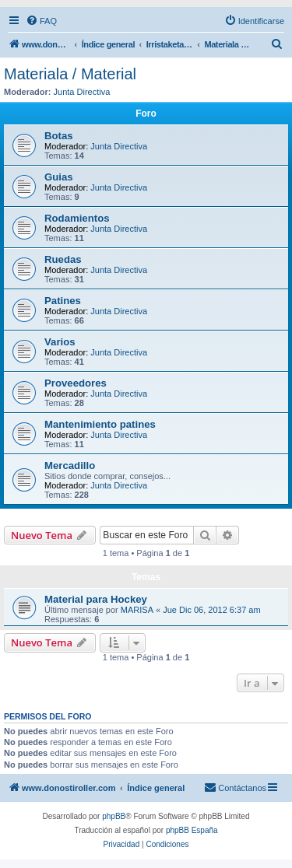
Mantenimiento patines (100, 424)
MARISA (137, 610)
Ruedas (63, 259)
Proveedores (76, 383)
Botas (59, 136)
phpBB (114, 816)
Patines (63, 301)
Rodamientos (77, 218)
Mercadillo (70, 465)
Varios (60, 342)
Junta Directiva (82, 92)
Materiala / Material (70, 74)
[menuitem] (41, 21)
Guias (59, 177)
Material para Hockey (96, 599)
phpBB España (192, 830)
